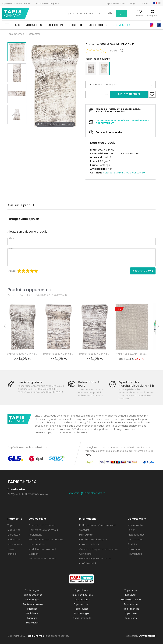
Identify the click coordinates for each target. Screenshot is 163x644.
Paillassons (56, 25)
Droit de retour (47, 3)
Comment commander (109, 132)
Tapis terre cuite (82, 618)
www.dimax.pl (147, 636)
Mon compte (120, 16)
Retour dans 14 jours (89, 384)
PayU (88, 455)
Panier (158, 16)
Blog (132, 3)
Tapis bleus (32, 613)
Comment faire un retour (43, 530)
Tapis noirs (131, 595)
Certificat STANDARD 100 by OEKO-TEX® (124, 173)
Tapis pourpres (81, 600)
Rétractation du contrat (43, 559)
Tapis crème (131, 604)
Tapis (17, 25)
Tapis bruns (131, 590)
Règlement (35, 535)
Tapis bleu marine (131, 600)
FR (159, 3)
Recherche (102, 13)
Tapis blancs (81, 590)
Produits (132, 544)
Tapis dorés (32, 623)
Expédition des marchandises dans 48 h (136, 384)
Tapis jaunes (81, 609)
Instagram (152, 25)
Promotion (134, 549)
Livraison (34, 554)
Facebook (159, 25)
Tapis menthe (131, 609)
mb (106, 94)
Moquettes (34, 25)
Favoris (133, 16)
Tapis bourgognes (32, 595)
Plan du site (86, 535)
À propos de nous (116, 3)
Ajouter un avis (143, 271)
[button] (120, 85)
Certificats (85, 554)
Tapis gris (32, 618)
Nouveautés (121, 25)
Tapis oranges (81, 613)
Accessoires (98, 25)
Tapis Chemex (16, 13)
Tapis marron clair (33, 604)
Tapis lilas (32, 609)
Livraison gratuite (30, 382)
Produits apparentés (29, 290)
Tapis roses (131, 613)
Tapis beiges (32, 590)
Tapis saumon (81, 604)
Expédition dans (16, 3)
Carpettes (77, 25)
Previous (21, 128)
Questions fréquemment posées (99, 549)
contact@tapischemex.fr (87, 493)
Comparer (146, 16)
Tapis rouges (32, 600)
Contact (144, 3)
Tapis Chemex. (35, 636)
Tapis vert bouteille (82, 595)
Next (13, 128)
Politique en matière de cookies (98, 525)
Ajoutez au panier (129, 94)
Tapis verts (131, 618)
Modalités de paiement (42, 549)
